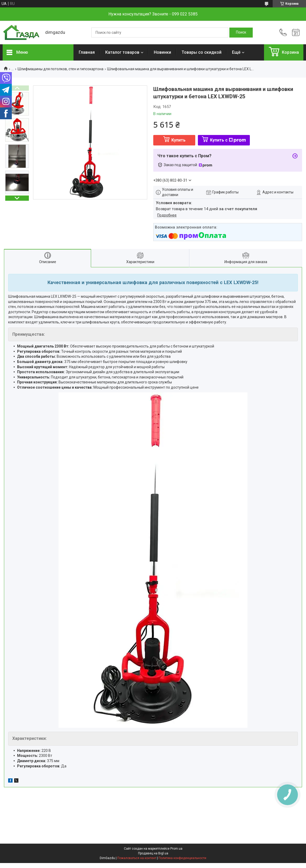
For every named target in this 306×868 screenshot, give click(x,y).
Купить (178, 140)
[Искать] (241, 32)
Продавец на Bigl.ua (153, 853)
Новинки (162, 52)
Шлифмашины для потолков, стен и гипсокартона (60, 69)
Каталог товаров (122, 52)
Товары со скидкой (202, 52)
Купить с (228, 140)
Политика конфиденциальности (182, 858)
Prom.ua (176, 849)
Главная (87, 52)
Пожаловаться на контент (137, 858)
